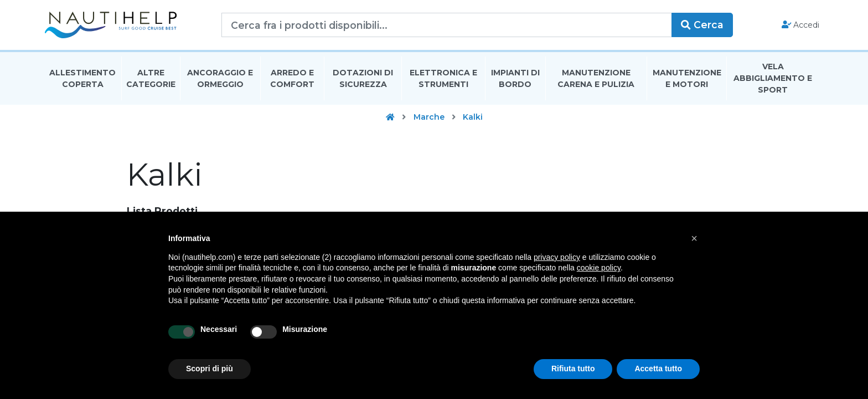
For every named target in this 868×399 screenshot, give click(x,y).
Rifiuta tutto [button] (573, 369)
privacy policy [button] (557, 257)
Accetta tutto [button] (658, 369)
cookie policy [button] (599, 268)
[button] (694, 238)
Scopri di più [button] (210, 369)
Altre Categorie (151, 80)
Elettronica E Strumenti (443, 80)
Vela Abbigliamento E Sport (773, 80)
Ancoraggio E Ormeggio (220, 80)
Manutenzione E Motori (687, 80)
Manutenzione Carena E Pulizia (596, 80)
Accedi (801, 25)
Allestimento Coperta (82, 80)
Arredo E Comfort (292, 80)
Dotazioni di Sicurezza (363, 80)
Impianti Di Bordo (515, 80)
